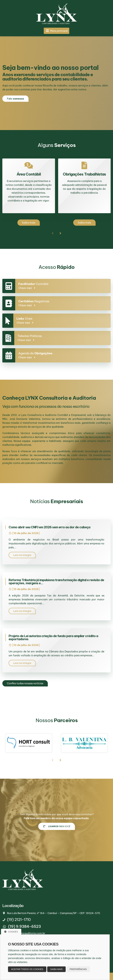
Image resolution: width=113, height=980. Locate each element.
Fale (15, 99)
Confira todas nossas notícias (25, 683)
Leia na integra (22, 555)
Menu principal (57, 31)
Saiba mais (29, 223)
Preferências (78, 969)
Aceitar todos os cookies (27, 969)
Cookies (11, 932)
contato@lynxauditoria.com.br (26, 933)
